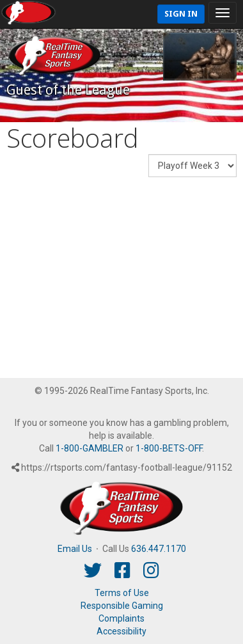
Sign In (181, 14)
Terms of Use (122, 593)
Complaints (121, 618)
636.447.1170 (159, 549)
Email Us (75, 549)
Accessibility (121, 631)
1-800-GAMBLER (90, 448)
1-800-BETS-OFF (169, 448)
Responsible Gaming (122, 606)
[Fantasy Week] (192, 166)
